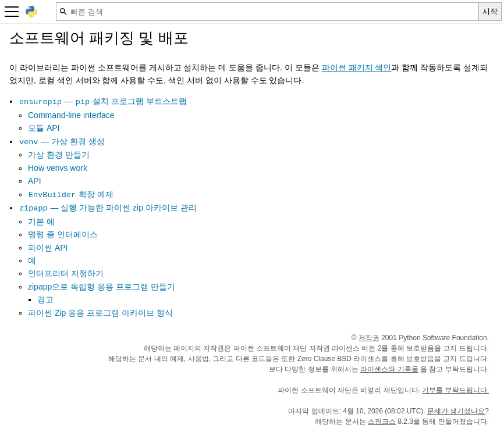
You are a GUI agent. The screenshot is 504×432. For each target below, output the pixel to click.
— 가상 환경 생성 (62, 141)
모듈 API (44, 128)
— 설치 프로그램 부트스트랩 (103, 101)
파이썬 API (48, 248)
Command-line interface (71, 115)
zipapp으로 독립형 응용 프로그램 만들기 (102, 287)
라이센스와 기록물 (389, 369)
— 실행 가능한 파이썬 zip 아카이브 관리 (108, 208)
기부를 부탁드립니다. (455, 390)
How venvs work (58, 168)
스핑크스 (382, 422)
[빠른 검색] (267, 12)
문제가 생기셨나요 (456, 411)
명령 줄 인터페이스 (63, 234)
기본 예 (41, 222)
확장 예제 (71, 194)
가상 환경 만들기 (59, 155)
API (35, 181)
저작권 (369, 338)
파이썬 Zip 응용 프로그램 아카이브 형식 (100, 313)
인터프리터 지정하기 (66, 273)
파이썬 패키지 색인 (357, 67)
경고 (45, 299)
